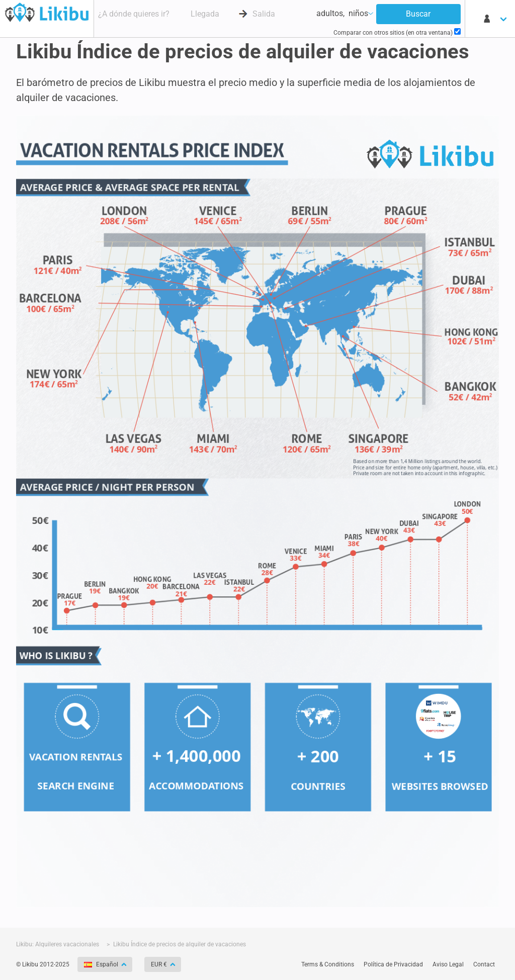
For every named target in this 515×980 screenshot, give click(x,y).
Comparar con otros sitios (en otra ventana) (397, 32)
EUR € (160, 964)
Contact (484, 964)
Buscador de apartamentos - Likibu (47, 12)
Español (102, 964)
